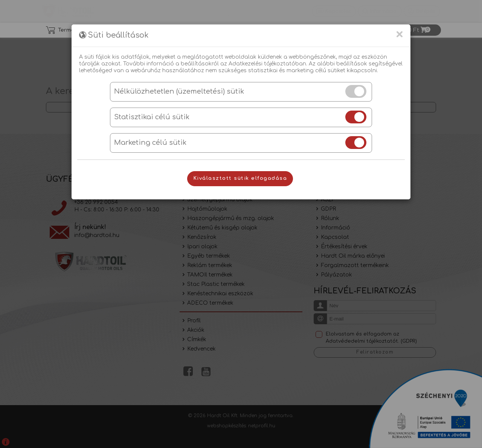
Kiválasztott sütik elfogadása (240, 178)
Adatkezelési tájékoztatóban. (268, 64)
